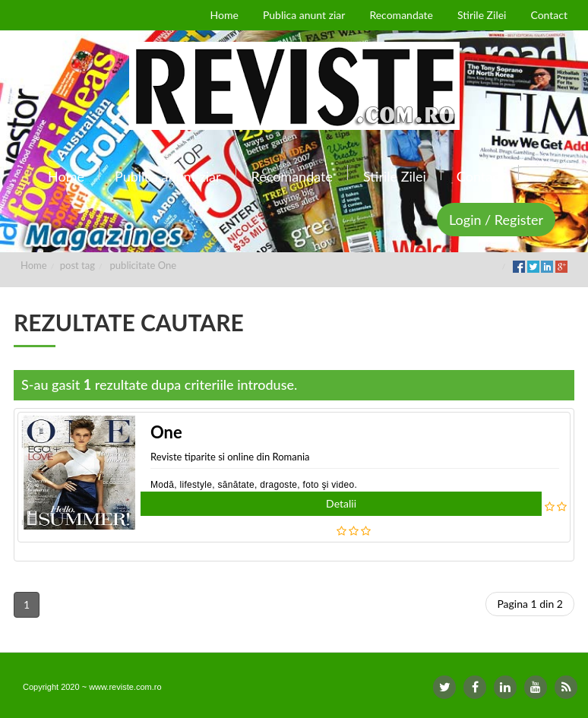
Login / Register (496, 220)
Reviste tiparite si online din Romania (230, 457)
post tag (77, 265)
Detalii (341, 503)
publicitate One (144, 265)
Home (34, 265)
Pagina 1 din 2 (530, 604)
